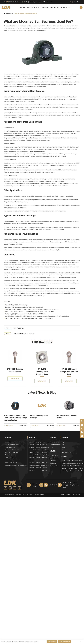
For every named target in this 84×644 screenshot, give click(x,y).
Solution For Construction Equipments (45, 465)
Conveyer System (32, 460)
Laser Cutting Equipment (32, 470)
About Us (30, 7)
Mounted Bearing (9, 442)
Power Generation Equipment (32, 457)
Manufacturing (54, 458)
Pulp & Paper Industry (39, 457)
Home (7, 14)
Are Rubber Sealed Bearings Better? (67, 417)
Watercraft (45, 470)
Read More (15, 378)
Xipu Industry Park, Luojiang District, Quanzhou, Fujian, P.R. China (71, 485)
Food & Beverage (45, 442)
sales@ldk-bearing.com (31, 2)
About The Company (55, 442)
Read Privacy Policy (64, 642)
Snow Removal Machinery (45, 445)
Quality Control (54, 455)
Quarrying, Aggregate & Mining (39, 442)
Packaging (31, 447)
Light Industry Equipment (45, 455)
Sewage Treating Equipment (32, 450)
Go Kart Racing (39, 460)
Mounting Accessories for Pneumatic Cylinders (16, 465)
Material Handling (39, 445)
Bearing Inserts (9, 457)
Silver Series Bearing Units (12, 452)
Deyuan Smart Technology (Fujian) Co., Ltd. (22, 495)
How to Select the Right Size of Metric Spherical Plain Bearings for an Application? (15, 418)
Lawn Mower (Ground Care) (32, 455)
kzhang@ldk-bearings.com (69, 293)
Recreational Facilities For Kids (45, 450)
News (51, 447)
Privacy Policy (77, 495)
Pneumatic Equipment (45, 468)
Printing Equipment (39, 452)
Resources (45, 7)
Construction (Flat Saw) (39, 447)
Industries (53, 7)
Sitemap (68, 495)
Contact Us (67, 7)
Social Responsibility (55, 445)
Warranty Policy (54, 466)
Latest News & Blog (42, 392)
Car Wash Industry (45, 447)
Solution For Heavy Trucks (32, 465)
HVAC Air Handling (32, 442)
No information (19, 328)
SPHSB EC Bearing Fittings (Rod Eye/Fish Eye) (69, 372)
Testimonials (53, 463)
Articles (59, 7)
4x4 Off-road (45, 460)
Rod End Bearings (9, 460)
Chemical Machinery (39, 450)
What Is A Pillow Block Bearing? (24, 333)
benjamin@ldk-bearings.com (45, 2)
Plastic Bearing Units (10, 447)
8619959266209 (13, 2)
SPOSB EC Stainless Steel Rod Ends (15, 370)
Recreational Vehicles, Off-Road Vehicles (32, 468)
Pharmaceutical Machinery (32, 452)
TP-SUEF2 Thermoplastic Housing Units (42, 372)
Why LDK (37, 7)
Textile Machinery (45, 463)
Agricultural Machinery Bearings (32, 445)
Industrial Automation (39, 463)
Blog (12, 14)
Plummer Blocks (9, 455)
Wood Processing (45, 452)
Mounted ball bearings (10, 26)
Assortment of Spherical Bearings (39, 417)
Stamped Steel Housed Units (12, 450)
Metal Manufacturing (45, 457)
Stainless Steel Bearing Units (12, 445)
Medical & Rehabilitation (39, 455)
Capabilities (53, 461)
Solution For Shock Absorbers (39, 465)
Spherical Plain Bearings (11, 463)
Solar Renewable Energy (32, 463)
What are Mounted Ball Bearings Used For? (26, 14)
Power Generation (39, 468)
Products (23, 7)
